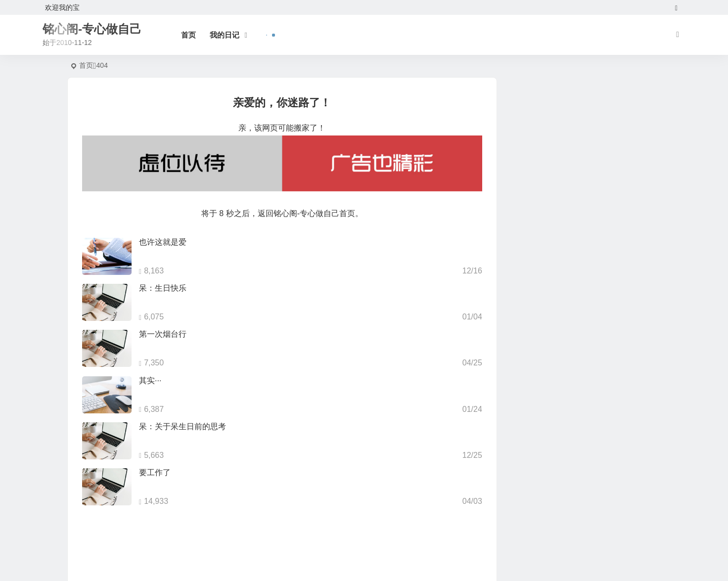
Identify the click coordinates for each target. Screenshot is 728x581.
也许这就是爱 (163, 242)
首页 (188, 35)
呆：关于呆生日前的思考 (182, 426)
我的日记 (225, 35)
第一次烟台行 (163, 334)
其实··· (150, 380)
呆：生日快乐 (163, 288)
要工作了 (155, 472)
